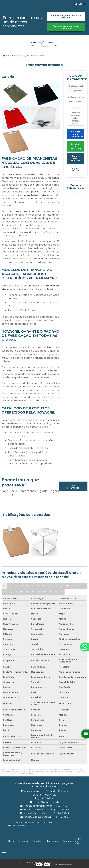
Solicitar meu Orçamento (77, 134)
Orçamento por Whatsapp (77, 146)
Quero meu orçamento (73, 486)
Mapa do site (78, 841)
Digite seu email (76, 86)
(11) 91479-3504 (45, 798)
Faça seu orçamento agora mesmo (66, 16)
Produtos (37, 841)
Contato (67, 841)
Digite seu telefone (76, 97)
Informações (52, 841)
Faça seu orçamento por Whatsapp (66, 27)
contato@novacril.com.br (45, 802)
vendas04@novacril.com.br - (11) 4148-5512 (44, 817)
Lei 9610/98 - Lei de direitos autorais (21, 773)
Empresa (23, 841)
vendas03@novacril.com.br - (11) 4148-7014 (45, 813)
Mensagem (76, 108)
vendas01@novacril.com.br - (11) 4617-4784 (44, 806)
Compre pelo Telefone (76, 158)
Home (11, 841)
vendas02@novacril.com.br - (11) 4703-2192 (45, 810)
